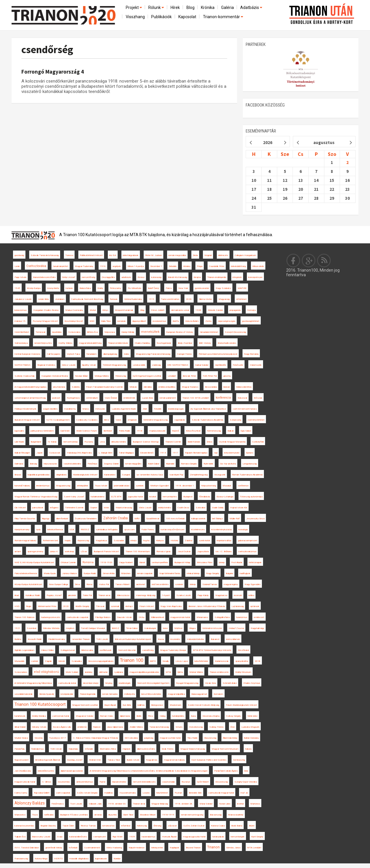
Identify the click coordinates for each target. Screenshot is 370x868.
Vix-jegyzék (220, 475)
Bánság (33, 464)
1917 (175, 453)
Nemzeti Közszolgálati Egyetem (153, 683)
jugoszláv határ (135, 497)
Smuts (179, 727)
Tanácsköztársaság (159, 727)
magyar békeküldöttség (90, 343)
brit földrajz (218, 519)
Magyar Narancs (190, 387)
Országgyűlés (108, 277)
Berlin (139, 716)
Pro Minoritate (135, 288)
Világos (192, 628)
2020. (189, 299)
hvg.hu (146, 541)
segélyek (117, 266)
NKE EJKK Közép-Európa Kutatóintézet (34, 562)
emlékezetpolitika (167, 387)
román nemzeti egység (192, 815)
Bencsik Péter (189, 376)
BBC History (205, 343)
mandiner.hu (70, 409)
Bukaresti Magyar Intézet (27, 420)
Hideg (162, 716)
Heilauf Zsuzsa (236, 628)
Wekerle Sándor (215, 310)
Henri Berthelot (22, 332)
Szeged (126, 475)
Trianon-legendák (88, 694)
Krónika (208, 8)
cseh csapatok (63, 793)
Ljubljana (119, 672)
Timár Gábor (132, 628)
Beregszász (157, 705)
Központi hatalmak (124, 310)
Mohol (93, 310)
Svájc (60, 837)
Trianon (213, 847)
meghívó (70, 628)
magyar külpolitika (176, 694)
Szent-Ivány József (74, 497)
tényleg (109, 683)
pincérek (72, 595)
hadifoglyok (245, 573)
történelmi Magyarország (156, 420)
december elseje (91, 683)
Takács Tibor (114, 760)
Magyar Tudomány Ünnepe (173, 650)
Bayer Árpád (110, 705)
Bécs (107, 420)
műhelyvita (129, 694)
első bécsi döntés (160, 584)
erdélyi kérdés (164, 508)
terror (165, 628)
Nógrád (208, 255)
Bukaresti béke (119, 782)
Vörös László (145, 508)
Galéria (227, 8)
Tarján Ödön (68, 826)
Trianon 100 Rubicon (24, 617)
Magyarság (224, 299)
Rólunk (157, 8)
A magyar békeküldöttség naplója (30, 387)
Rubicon (97, 727)
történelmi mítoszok (212, 628)
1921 (17, 628)
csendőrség (47, 50)
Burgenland (36, 442)
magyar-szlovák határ (25, 782)
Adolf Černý (153, 288)
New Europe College (59, 584)
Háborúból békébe (195, 639)
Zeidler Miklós (136, 727)
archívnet (141, 584)
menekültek (150, 332)
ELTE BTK (116, 497)
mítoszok (100, 409)
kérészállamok (233, 639)
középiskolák (67, 694)
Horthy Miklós (65, 343)
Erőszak (258, 398)
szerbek (140, 486)
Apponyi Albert (139, 321)
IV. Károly (52, 442)
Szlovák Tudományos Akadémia (207, 420)
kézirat (153, 497)
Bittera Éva (92, 332)
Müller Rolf (235, 519)
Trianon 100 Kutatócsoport (40, 704)
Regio (29, 606)
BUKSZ (116, 628)
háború (248, 749)
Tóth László (102, 639)
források (114, 299)
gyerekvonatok (202, 288)
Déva (77, 584)
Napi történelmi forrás (170, 573)
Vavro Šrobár (111, 398)
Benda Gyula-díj (47, 694)
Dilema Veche (205, 299)
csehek (35, 661)
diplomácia (125, 716)
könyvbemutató (232, 453)
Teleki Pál (87, 595)
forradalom (91, 354)
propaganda (235, 310)
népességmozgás (227, 321)
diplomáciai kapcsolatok (72, 771)
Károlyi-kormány (22, 530)
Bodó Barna (237, 826)
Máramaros (202, 617)
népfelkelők (221, 365)
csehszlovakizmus (247, 551)
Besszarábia (211, 387)
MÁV (137, 519)
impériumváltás (224, 541)
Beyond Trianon (193, 848)
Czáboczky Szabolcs (87, 420)
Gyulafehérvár (153, 519)
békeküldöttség (238, 266)
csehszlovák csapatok (78, 617)
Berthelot (108, 431)
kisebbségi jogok (176, 409)
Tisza (35, 815)
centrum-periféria (160, 562)
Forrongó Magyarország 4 (53, 72)
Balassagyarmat (199, 694)
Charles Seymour (252, 683)
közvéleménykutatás (222, 530)
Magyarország (63, 486)
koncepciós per (255, 277)
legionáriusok (101, 859)
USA (72, 530)
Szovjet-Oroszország (235, 332)
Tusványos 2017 (58, 738)
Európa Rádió (90, 573)
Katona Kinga (41, 859)
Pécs (150, 716)
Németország (214, 431)
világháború (61, 475)
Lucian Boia (147, 398)
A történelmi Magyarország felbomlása (33, 683)
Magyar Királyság (160, 804)
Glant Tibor (128, 815)
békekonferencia (55, 530)
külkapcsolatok (198, 519)
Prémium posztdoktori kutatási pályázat (218, 354)
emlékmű (82, 727)
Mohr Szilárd (72, 672)
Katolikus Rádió (33, 595)
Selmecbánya (21, 343)
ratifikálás (49, 815)
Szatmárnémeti (92, 848)
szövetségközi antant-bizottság (30, 398)
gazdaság (19, 255)
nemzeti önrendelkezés (144, 782)
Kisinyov (160, 541)
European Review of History (180, 332)
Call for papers (53, 354)
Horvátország (196, 727)
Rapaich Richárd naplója (196, 453)
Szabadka (76, 661)
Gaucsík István (124, 617)
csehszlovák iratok (67, 683)
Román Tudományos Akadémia (247, 475)
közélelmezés (198, 530)
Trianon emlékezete (219, 672)
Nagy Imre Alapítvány (171, 606)
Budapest (188, 497)
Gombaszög (239, 760)
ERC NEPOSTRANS (178, 365)
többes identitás (244, 387)
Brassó (18, 475)
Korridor (117, 859)
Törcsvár (100, 606)
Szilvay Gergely (233, 716)
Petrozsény (115, 288)
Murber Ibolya (21, 738)
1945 (17, 288)
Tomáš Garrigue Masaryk (93, 628)
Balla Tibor (106, 321)
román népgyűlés (133, 464)
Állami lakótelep (230, 738)
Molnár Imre (95, 760)
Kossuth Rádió (35, 639)
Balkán (231, 431)
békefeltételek (201, 661)
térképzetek (157, 848)
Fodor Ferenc (148, 530)
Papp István (20, 277)
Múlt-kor (178, 628)
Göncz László (69, 365)
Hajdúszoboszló (157, 431)
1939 (132, 837)
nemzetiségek (238, 837)
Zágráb (48, 661)
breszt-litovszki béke (151, 694)
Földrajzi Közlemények (25, 409)
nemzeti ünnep (71, 442)
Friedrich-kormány (57, 639)
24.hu (141, 617)
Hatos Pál (104, 584)
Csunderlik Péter (217, 266)
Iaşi (216, 453)
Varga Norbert (126, 562)
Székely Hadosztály (25, 376)
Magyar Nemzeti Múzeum (225, 749)
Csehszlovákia (36, 266)
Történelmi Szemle (74, 508)
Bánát (142, 562)
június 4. (54, 551)
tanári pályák (218, 837)
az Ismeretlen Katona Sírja (150, 475)
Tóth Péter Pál (210, 376)
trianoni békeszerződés (44, 277)
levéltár (240, 804)
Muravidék (20, 661)
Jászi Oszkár (184, 551)
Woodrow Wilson (148, 815)
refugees (54, 508)
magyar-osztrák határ (170, 738)
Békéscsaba (87, 650)
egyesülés (19, 431)
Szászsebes (21, 672)
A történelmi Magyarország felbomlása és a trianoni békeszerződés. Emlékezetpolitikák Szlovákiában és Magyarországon (149, 771)
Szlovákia (200, 508)
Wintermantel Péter (47, 606)
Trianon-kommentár (223, 17)
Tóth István (56, 749)
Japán (39, 453)
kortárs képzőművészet (173, 530)
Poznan (178, 793)
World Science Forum (87, 431)
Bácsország (216, 815)
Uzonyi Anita (53, 288)
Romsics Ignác (164, 551)
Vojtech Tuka (73, 354)
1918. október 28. (184, 804)
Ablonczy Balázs (30, 803)
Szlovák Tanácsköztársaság (45, 255)
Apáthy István (89, 365)
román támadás (110, 694)
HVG (17, 606)
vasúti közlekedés (72, 464)
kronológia (243, 530)
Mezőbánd (243, 650)
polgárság (149, 738)
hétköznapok (255, 562)
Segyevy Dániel (111, 464)
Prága (200, 266)
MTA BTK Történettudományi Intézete (212, 650)
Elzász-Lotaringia (225, 497)
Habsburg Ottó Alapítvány (79, 453)
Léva (102, 442)
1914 (163, 453)
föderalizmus (37, 749)
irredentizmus (43, 486)
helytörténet (162, 793)
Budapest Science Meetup (146, 442)
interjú (134, 541)
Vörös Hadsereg (114, 848)
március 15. (20, 321)
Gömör (62, 661)
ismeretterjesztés (43, 343)
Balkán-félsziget (22, 453)
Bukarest (215, 639)
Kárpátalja (73, 749)
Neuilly (166, 661)
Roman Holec (107, 716)
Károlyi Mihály (128, 332)
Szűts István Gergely (87, 793)
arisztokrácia (59, 387)
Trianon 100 (132, 660)
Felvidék (158, 409)
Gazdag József (75, 760)
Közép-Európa (34, 288)
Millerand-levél (157, 617)
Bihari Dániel (20, 727)
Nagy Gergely (213, 573)
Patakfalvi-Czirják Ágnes (226, 771)
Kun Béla (127, 705)
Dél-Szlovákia (131, 738)
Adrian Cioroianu (251, 738)
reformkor (126, 826)
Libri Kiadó (19, 442)
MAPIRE (242, 288)
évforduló (73, 848)
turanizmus (242, 617)
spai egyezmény (35, 551)
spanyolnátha (242, 661)
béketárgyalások (131, 255)
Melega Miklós (102, 376)
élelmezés (223, 255)
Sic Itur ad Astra (228, 464)
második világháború (79, 859)
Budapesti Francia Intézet (106, 551)
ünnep (222, 562)
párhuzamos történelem (42, 431)
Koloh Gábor (154, 464)
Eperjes (250, 453)
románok (122, 321)
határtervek (20, 716)
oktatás (98, 815)
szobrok (179, 584)
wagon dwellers (50, 409)
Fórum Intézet (147, 606)
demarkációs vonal (180, 310)
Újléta (180, 672)
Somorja (251, 310)
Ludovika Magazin (250, 727)
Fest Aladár (237, 562)
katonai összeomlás (24, 826)
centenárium (92, 398)
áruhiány (89, 672)
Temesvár (40, 332)
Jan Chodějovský (23, 771)
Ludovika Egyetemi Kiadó (124, 409)
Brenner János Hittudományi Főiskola (207, 606)
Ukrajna (197, 277)
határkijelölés (178, 716)
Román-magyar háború (25, 541)
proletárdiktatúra (122, 486)
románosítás (108, 826)
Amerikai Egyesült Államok (48, 760)
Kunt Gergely (257, 837)
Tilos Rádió (192, 738)
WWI (92, 321)
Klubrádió (170, 464)
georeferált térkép (54, 848)
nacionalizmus (148, 837)
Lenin (17, 266)
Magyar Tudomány (84, 266)
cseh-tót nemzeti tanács (245, 409)
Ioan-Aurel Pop (176, 475)
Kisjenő (176, 431)
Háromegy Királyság (146, 595)
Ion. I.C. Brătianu (223, 551)
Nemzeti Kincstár (127, 650)
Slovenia (38, 738)
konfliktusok (106, 650)
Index (126, 354)
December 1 (156, 266)
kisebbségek (125, 683)
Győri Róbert (203, 782)
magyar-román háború (174, 760)
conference (243, 486)
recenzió (238, 595)
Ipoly (38, 530)
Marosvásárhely (236, 815)
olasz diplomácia (115, 727)
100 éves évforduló (175, 519)
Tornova (69, 255)
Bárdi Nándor (194, 442)
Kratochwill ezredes (227, 343)
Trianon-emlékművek (118, 343)
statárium (60, 299)
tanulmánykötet (61, 266)
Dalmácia (19, 464)
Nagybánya (101, 541)
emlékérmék (129, 398)
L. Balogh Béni (105, 453)
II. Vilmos (47, 782)
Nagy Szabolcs (223, 288)
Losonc (146, 793)
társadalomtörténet (209, 332)
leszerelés (175, 639)
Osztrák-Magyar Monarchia (232, 442)
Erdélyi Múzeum (243, 672)
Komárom (218, 694)
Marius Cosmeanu (74, 310)
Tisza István (101, 486)
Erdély (100, 288)
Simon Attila (109, 573)
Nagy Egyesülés (252, 584)
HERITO (58, 859)
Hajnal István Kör (239, 508)
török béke (252, 716)
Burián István (133, 760)
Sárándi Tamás (210, 584)
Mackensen (175, 705)
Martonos (255, 804)
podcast (56, 398)
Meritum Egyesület (160, 486)
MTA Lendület (254, 848)
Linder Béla (43, 299)
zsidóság (156, 365)
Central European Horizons (27, 354)
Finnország (121, 376)
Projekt (134, 8)
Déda (195, 255)
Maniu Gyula (50, 573)
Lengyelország (250, 464)
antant (18, 551)
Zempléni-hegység (199, 475)
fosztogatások (164, 343)
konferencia (223, 398)
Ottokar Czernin (68, 562)
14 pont (166, 595)
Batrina (18, 639)
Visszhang (135, 17)
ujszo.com (129, 530)
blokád (226, 387)
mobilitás (109, 793)
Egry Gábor (246, 431)
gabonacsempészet (248, 541)
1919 (151, 299)
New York (183, 288)
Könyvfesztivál (193, 431)
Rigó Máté (118, 837)
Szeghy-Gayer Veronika (246, 782)
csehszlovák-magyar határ (221, 793)
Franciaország (21, 859)
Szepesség (235, 420)
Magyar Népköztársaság (193, 749)
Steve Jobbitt (158, 310)
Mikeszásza (123, 595)
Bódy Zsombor (185, 343)
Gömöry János (233, 848)
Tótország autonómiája (251, 497)
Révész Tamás (88, 826)
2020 (66, 606)
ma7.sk (244, 793)
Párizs (169, 288)
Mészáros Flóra (205, 562)
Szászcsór (55, 453)
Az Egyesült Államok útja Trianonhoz (208, 409)
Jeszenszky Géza (255, 519)
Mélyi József (69, 277)
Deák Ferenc (168, 749)
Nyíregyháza (73, 398)
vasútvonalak (169, 782)
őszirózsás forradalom (86, 519)
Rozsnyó (186, 782)
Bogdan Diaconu (48, 826)
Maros (86, 409)
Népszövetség (209, 486)
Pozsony (89, 442)
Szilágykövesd (67, 650)
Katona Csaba (218, 826)
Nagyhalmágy (257, 628)
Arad (17, 595)
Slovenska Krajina (211, 716)
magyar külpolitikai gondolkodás (144, 672)
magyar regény (231, 584)
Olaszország (210, 738)
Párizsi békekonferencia (26, 573)
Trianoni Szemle (173, 442)
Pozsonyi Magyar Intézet (45, 321)
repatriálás (57, 332)
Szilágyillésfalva (222, 617)
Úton (233, 727)
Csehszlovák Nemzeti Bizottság (87, 299)
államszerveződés (146, 749)
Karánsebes (110, 475)
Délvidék (173, 266)
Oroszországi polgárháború (101, 661)
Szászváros (74, 332)
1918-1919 (168, 815)
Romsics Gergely (189, 464)
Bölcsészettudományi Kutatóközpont (133, 639)
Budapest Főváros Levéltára (74, 815)
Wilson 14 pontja (136, 266)
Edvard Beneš (147, 453)
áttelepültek (83, 486)
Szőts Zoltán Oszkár (194, 826)
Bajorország (83, 541)
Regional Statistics (46, 365)
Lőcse (84, 551)
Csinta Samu (21, 793)
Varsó (118, 420)
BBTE (153, 661)
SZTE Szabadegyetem (58, 420)
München (126, 573)
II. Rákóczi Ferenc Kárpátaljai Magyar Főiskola (95, 738)
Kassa (161, 639)
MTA (168, 672)
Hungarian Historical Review (55, 376)
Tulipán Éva (20, 837)
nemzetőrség (88, 277)
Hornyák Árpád (169, 837)
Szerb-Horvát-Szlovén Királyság (203, 705)
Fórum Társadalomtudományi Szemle (104, 387)
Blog (190, 8)
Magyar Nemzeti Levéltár (85, 705)
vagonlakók (180, 420)
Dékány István (39, 727)
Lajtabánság (238, 606)
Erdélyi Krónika (39, 716)
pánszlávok (38, 508)
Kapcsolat (187, 17)
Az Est (113, 255)
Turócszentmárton (170, 299)
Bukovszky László (41, 837)
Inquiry (68, 541)
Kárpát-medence (137, 848)
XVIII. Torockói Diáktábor (27, 848)
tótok (106, 508)
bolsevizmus (21, 310)
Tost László (76, 804)
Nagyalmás (152, 760)
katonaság (156, 277)
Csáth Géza (183, 508)
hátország (142, 826)
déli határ (103, 672)
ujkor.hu (227, 376)
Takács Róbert (122, 584)
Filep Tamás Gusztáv (25, 519)
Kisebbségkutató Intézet (85, 475)
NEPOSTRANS (23, 365)
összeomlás (64, 782)
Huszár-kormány (128, 793)
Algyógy (46, 519)
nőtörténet (241, 299)
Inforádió (89, 749)
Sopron (94, 508)
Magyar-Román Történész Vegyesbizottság (36, 497)
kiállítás (141, 705)
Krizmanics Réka (108, 749)
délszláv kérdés (119, 442)
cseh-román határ (61, 716)
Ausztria (112, 815)
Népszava (110, 332)
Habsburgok (150, 628)
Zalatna (188, 541)
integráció (237, 277)
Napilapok (174, 848)
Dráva (209, 442)
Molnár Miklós (196, 672)
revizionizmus (159, 321)
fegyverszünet (22, 760)
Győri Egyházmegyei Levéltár (147, 376)
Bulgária (229, 573)
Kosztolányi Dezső (74, 321)
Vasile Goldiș (218, 508)
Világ (142, 310)
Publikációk (161, 17)
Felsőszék (238, 365)
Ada (246, 771)
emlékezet (259, 617)
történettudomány (133, 299)
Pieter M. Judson (153, 255)
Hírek (175, 8)
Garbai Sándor (202, 365)
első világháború (46, 672)
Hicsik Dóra (210, 683)
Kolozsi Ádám (192, 321)
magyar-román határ (180, 617)
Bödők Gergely (82, 606)
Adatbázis (252, 8)
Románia (88, 562)
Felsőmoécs (58, 804)
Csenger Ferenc (184, 354)
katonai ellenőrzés (78, 837)
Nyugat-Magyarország (187, 683)
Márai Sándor (206, 804)
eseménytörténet (256, 420)
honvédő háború (22, 486)
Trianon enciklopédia (217, 277)
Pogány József (54, 595)
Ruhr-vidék (208, 464)
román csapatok (145, 573)
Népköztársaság (124, 508)
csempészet (100, 837)
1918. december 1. (185, 486)
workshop (69, 551)
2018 (258, 661)
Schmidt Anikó (230, 683)
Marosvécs (20, 815)
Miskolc (133, 387)
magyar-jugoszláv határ (194, 837)
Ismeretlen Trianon (81, 639)
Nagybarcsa (221, 595)
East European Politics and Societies (209, 760)
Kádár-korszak (222, 661)
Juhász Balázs (70, 573)
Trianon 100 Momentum (138, 551)
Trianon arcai (104, 595)
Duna (193, 716)
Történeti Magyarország (114, 365)
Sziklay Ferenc (217, 727)
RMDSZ (85, 530)
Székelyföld (258, 442)
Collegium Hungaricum (245, 255)
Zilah (145, 409)
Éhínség (157, 826)
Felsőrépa (92, 464)
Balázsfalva (85, 288)
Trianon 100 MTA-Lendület (196, 398)
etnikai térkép (193, 573)
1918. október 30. (117, 804)
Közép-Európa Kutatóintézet (28, 584)
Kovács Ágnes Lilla (62, 727)
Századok (119, 541)
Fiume (102, 782)
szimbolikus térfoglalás (107, 530)
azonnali (115, 606)
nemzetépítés (170, 497)
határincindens (98, 497)
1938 (198, 310)
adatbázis (126, 277)
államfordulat (62, 519)
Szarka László (184, 595)
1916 (103, 266)
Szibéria (76, 387)
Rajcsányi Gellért (42, 793)
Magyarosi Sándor (85, 716)
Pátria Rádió (124, 431)
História (174, 541)
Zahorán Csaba (115, 518)
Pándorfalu (20, 749)
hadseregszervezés (51, 617)
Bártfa (176, 321)
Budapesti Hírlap (182, 562)
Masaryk (227, 486)
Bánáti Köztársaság (177, 277)
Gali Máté (65, 431)
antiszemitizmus (85, 782)
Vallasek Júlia (95, 804)
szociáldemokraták (24, 694)
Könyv (105, 310)
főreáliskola (205, 497)
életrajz (129, 606)
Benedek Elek (195, 793)
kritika (251, 595)
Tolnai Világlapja (126, 453)
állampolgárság (110, 354)
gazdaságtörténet (251, 321)
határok (69, 288)
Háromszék (256, 365)
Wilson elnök (258, 266)
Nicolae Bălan (81, 376)
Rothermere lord (50, 541)
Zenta (208, 321)
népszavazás (50, 464)
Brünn (252, 826)
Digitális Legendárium (24, 650)
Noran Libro (225, 804)
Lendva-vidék (139, 365)
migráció (126, 749)
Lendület (172, 376)
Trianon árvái (139, 804)
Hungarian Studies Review (46, 310)
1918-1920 (106, 562)
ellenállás (148, 387)
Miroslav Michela (51, 628)
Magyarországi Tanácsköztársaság (153, 354)
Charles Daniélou (142, 343)
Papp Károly (203, 595)
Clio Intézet (20, 508)
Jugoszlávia (203, 551)
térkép (193, 584)
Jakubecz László (23, 299)
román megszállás (177, 255)
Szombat (32, 628)
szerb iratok (205, 541)
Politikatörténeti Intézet (91, 255)
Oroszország (222, 782)
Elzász (141, 277)
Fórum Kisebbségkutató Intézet (241, 705)
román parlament (168, 398)
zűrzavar (172, 826)
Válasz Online (47, 650)
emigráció (132, 420)
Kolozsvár (242, 398)
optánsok (255, 606)
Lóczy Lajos (182, 661)
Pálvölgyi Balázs (103, 617)
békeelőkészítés (46, 771)
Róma (89, 584)
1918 (140, 431)
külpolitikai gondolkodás (39, 475)
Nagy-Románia (251, 354)
